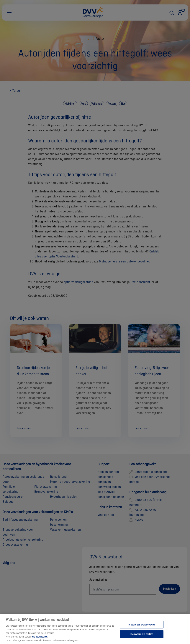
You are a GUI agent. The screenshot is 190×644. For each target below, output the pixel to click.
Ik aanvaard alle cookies (141, 638)
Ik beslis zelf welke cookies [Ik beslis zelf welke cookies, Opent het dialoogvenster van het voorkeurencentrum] (142, 628)
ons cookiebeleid (39, 640)
